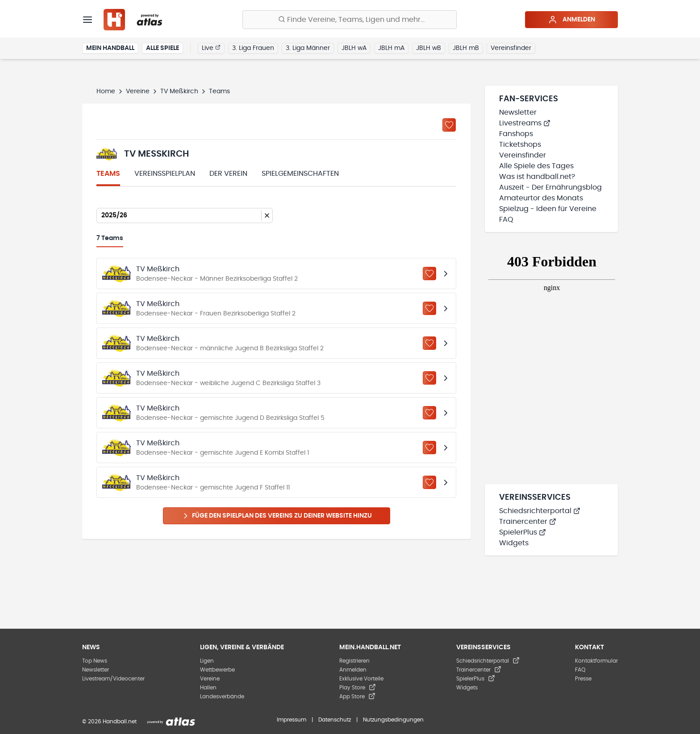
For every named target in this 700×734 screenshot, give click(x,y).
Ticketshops (520, 145)
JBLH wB (429, 48)
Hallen (208, 688)
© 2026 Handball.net (109, 722)
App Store (357, 697)
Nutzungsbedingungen (393, 720)
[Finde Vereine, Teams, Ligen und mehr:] (350, 20)
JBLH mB (466, 48)
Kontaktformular (596, 661)
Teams (108, 174)
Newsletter (518, 112)
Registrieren (354, 661)
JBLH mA (391, 48)
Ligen (207, 661)
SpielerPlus (523, 532)
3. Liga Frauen (253, 48)
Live (211, 48)
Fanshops (516, 134)
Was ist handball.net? (537, 177)
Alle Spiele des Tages (536, 166)
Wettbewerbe (217, 670)
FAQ (506, 220)
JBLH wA (354, 48)
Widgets (514, 543)
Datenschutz (335, 720)
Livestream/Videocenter (113, 679)
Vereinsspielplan (165, 174)
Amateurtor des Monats (541, 198)
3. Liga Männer (308, 48)
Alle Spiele (162, 48)
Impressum (292, 720)
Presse (583, 679)
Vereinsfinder (511, 48)
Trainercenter (528, 522)
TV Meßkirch (179, 91)
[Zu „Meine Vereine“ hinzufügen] (449, 125)
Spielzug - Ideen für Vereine (548, 209)
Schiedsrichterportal (540, 511)
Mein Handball (110, 48)
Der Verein (228, 174)
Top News (95, 661)
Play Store (358, 688)
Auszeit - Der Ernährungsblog (550, 187)
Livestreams (525, 123)
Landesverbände (222, 697)
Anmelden (572, 20)
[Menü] (87, 20)
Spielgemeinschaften (300, 174)
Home (106, 91)
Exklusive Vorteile (361, 679)
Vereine (138, 91)
